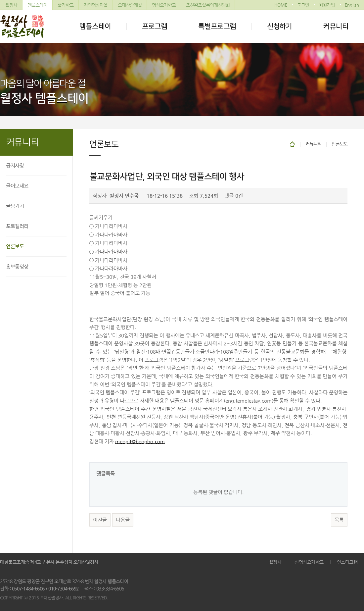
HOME (281, 5)
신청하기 (280, 26)
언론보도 (15, 246)
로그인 (303, 5)
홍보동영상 (17, 266)
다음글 (123, 520)
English (352, 5)
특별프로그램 (217, 26)
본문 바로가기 (0, 0)
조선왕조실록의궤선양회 (208, 5)
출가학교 (66, 5)
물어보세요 (17, 186)
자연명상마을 (96, 5)
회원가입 (327, 5)
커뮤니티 (336, 26)
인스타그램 (347, 562)
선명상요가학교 (309, 562)
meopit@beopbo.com (140, 441)
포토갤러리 (17, 226)
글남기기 (15, 206)
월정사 (11, 5)
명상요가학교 (164, 5)
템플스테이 (37, 5)
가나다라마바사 (111, 226)
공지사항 (15, 165)
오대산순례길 (130, 5)
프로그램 (155, 26)
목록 (339, 520)
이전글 (100, 520)
